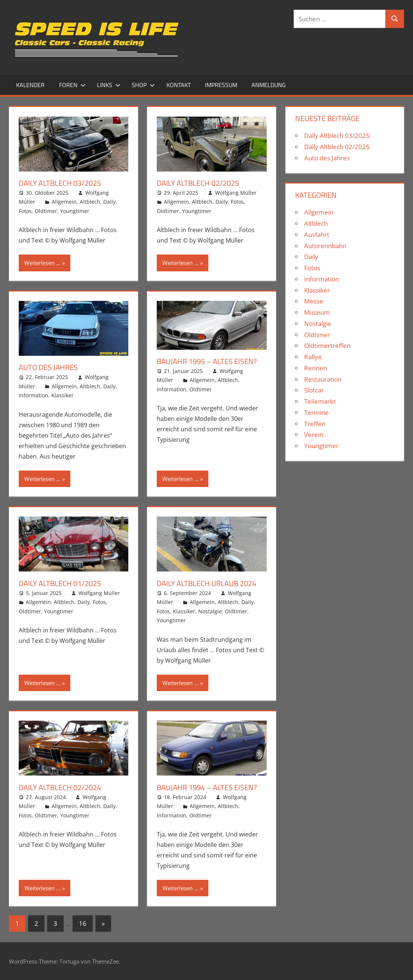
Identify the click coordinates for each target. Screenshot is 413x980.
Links (109, 85)
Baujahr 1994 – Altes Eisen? (207, 787)
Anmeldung (269, 85)
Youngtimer (75, 211)
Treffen (315, 424)
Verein (314, 434)
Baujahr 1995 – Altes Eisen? (207, 361)
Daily (109, 202)
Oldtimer (46, 211)
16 (83, 923)
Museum (317, 312)
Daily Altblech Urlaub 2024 (206, 583)
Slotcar (314, 390)
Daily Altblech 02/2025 (198, 183)
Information (33, 395)
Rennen (316, 368)
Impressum (221, 85)
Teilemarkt (320, 401)
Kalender (30, 85)
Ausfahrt (317, 235)
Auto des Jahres (48, 367)
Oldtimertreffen (327, 346)
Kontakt (179, 85)
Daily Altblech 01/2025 (60, 583)
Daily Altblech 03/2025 (60, 183)
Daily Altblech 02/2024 (60, 787)
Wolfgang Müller (236, 193)
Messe (314, 301)
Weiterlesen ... (42, 263)
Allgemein (64, 202)
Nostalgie (210, 611)
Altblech (90, 202)
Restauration (323, 379)
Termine (316, 412)
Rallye (313, 357)
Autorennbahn (325, 246)
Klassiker (62, 395)
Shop (143, 85)
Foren (72, 85)
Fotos (25, 211)
